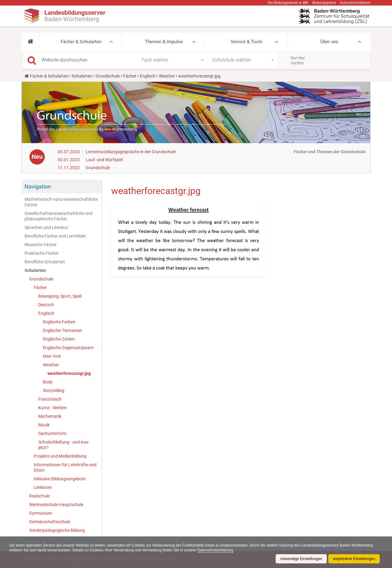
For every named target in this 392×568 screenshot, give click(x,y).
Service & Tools (247, 42)
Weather (167, 76)
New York (52, 356)
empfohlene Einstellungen (354, 559)
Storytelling (54, 391)
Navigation (38, 187)
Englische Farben (59, 322)
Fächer (130, 76)
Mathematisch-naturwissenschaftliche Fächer (61, 202)
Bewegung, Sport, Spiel (60, 296)
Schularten (82, 76)
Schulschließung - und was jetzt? (63, 445)
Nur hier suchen (298, 60)
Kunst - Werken (53, 408)
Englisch (148, 76)
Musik (44, 425)
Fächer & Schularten (81, 42)
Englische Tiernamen (62, 330)
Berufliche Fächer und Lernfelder (55, 236)
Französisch (50, 399)
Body (48, 382)
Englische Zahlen (59, 339)
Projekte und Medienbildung (60, 456)
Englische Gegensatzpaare (68, 348)
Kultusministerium (355, 3)
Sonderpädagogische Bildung (57, 530)
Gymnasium (41, 513)
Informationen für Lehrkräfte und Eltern (65, 467)
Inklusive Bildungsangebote (60, 479)
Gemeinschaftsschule (50, 522)
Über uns (329, 42)
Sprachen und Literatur (46, 227)
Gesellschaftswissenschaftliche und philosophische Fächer (58, 216)
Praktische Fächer (42, 253)
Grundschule (108, 76)
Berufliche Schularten (45, 262)
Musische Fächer (41, 245)
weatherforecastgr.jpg (69, 373)
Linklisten (43, 487)
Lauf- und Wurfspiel (104, 160)
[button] (30, 42)
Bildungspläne (324, 3)
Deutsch (46, 305)
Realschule (39, 496)
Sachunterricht (52, 433)
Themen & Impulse (164, 42)
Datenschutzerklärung (215, 550)
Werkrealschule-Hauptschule (56, 505)
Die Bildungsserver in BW (288, 3)
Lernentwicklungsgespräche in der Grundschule (131, 152)
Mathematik (50, 416)
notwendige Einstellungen (301, 559)
